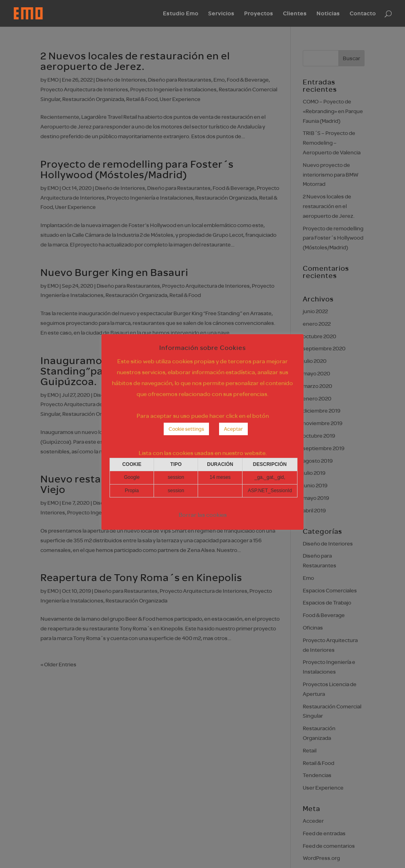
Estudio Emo (181, 14)
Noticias (328, 14)
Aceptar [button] (233, 429)
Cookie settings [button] (186, 429)
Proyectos (259, 14)
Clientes (295, 14)
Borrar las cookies (203, 515)
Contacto (363, 14)
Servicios (221, 14)
